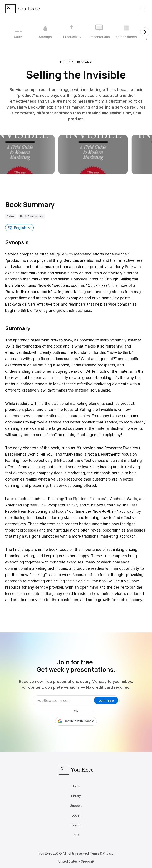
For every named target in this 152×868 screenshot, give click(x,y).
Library (76, 796)
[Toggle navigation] (143, 9)
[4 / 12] (99, 32)
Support (76, 806)
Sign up (76, 825)
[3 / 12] (72, 32)
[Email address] (64, 700)
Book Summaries (32, 216)
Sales (11, 216)
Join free (106, 700)
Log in (76, 815)
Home (76, 786)
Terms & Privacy (102, 853)
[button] (19, 228)
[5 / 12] (126, 32)
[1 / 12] (18, 32)
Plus (76, 835)
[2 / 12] (45, 32)
